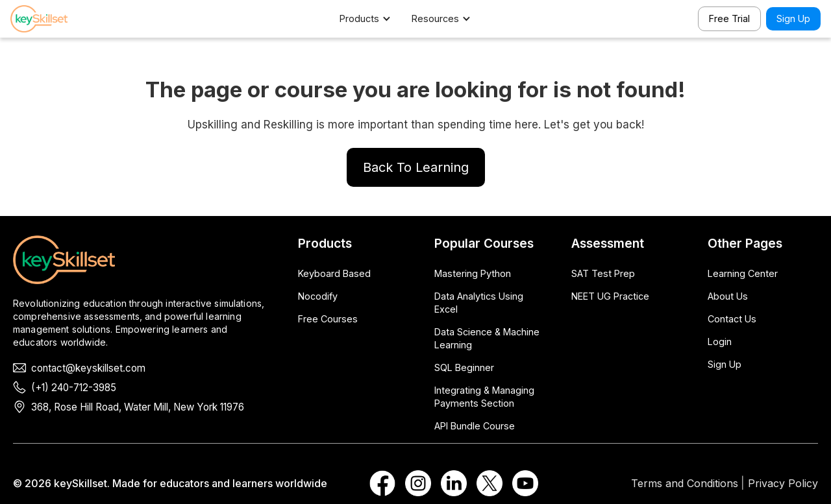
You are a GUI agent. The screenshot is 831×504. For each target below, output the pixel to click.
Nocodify (318, 296)
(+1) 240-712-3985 (74, 388)
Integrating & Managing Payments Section (484, 397)
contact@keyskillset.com (88, 368)
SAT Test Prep (603, 273)
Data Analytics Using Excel (479, 303)
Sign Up (793, 18)
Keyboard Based (334, 273)
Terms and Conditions (685, 483)
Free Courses (328, 319)
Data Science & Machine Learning (487, 338)
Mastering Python (473, 273)
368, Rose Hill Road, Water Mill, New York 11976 (138, 407)
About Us (728, 296)
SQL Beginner (464, 367)
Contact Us (732, 319)
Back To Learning (416, 167)
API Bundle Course (475, 426)
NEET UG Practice (610, 296)
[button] (372, 19)
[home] (56, 19)
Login (720, 342)
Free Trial (729, 18)
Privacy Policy (783, 483)
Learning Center (743, 273)
